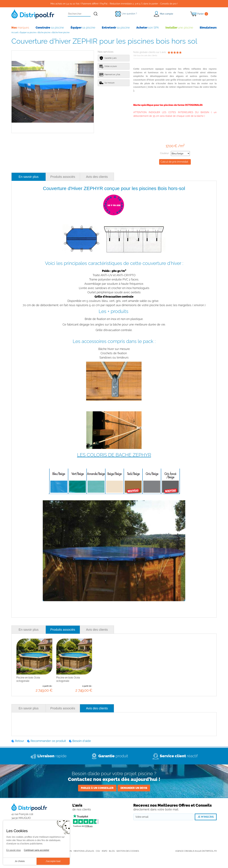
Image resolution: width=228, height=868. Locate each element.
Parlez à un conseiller (97, 788)
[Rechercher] (96, 14)
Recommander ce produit (48, 741)
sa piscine (50, 28)
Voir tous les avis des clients (145, 56)
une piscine (179, 28)
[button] (163, 14)
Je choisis (20, 861)
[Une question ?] (126, 14)
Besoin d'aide (82, 741)
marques (20, 28)
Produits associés (63, 177)
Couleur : (175, 153)
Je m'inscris (206, 817)
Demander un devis (134, 788)
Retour (19, 741)
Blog (112, 851)
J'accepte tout (53, 861)
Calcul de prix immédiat (174, 162)
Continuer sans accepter (37, 850)
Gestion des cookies (128, 851)
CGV (98, 851)
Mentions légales (84, 851)
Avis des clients (97, 177)
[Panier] (199, 14)
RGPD (104, 851)
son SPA (148, 28)
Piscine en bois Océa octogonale (28, 679)
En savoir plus (29, 177)
